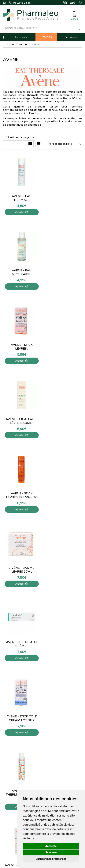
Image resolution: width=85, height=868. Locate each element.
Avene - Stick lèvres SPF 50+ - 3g (21, 346)
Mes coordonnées (55, 729)
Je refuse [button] (51, 852)
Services (71, 37)
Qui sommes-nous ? (14, 720)
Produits (21, 37)
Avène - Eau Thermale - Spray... (21, 494)
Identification (53, 720)
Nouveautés (52, 683)
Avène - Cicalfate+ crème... (21, 420)
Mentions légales (12, 741)
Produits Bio (52, 691)
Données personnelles (15, 750)
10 (51, 606)
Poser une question (13, 725)
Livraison (8, 737)
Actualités (51, 670)
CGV (5, 745)
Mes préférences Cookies (59, 741)
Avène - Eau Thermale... (21, 197)
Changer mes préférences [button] (51, 859)
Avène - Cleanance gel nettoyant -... (64, 569)
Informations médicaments (18, 729)
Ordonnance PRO (55, 699)
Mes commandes (55, 725)
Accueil (10, 44)
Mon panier (52, 716)
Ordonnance (52, 695)
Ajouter (21, 211)
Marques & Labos (55, 678)
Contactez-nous (12, 716)
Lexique (50, 674)
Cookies (7, 754)
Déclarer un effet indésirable (18, 733)
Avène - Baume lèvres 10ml (64, 346)
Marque (23, 44)
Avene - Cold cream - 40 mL (64, 494)
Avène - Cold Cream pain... (21, 569)
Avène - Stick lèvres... (21, 271)
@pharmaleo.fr (13, 676)
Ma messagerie (54, 733)
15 (59, 606)
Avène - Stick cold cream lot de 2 (64, 420)
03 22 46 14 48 (43, 635)
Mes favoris (52, 737)
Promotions (52, 687)
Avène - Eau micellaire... (64, 197)
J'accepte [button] (51, 846)
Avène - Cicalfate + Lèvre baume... (64, 271)
